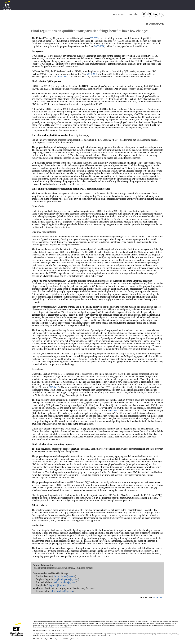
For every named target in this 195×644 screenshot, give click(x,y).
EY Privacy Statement (71, 639)
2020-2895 (158, 597)
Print (130, 14)
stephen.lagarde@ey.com (66, 579)
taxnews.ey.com (119, 14)
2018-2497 (92, 74)
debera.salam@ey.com (62, 591)
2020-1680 (99, 46)
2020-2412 (54, 387)
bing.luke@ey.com (57, 585)
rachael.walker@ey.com (65, 582)
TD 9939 (94, 38)
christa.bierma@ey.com (64, 576)
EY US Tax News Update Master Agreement (48, 639)
